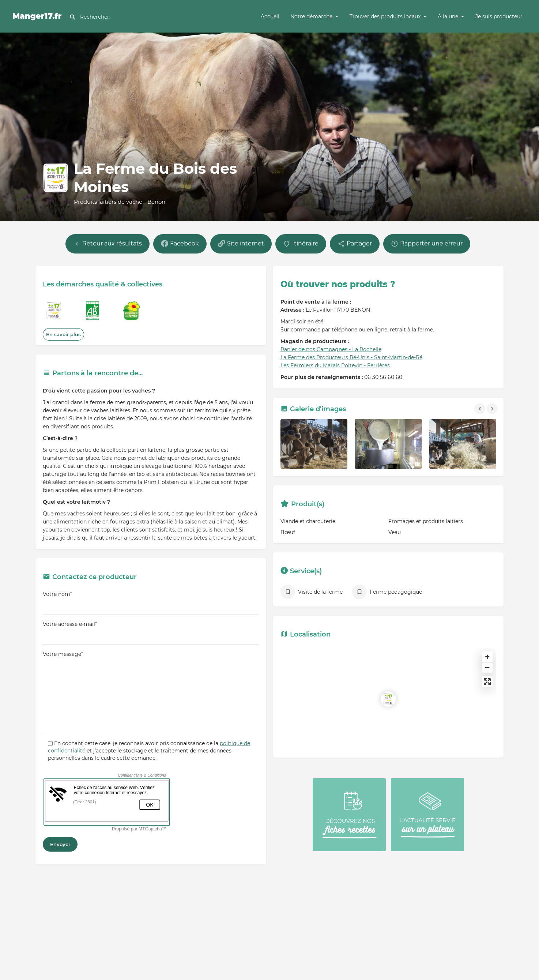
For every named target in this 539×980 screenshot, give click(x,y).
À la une (448, 16)
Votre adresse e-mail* (151, 633)
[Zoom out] (487, 667)
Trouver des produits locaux (385, 16)
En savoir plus (63, 334)
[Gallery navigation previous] (480, 409)
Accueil (270, 16)
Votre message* (151, 692)
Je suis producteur (499, 16)
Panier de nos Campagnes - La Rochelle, (331, 349)
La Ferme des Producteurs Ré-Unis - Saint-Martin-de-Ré (351, 357)
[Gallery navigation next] (493, 409)
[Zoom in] (487, 657)
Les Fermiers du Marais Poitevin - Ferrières (335, 365)
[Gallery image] (314, 444)
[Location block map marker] (388, 699)
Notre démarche (311, 16)
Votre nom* (151, 603)
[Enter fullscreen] (487, 682)
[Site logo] (38, 16)
